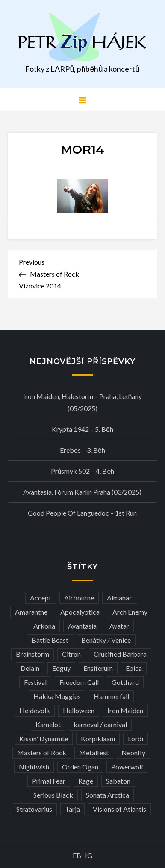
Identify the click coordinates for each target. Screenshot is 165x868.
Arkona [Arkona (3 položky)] (44, 626)
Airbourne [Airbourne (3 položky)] (79, 598)
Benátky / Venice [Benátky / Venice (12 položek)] (106, 640)
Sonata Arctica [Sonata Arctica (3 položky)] (108, 795)
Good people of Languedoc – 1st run (82, 513)
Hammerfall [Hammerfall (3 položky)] (111, 696)
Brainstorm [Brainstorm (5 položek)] (32, 654)
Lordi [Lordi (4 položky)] (136, 738)
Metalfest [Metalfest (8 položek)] (94, 753)
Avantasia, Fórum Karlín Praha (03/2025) (82, 492)
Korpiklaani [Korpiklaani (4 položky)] (98, 738)
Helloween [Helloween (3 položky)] (79, 710)
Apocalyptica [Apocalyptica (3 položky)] (80, 612)
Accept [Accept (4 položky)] (41, 598)
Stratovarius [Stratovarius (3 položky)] (34, 809)
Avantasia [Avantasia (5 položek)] (82, 626)
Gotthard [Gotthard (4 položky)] (125, 682)
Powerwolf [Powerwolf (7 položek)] (127, 767)
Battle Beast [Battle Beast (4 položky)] (50, 640)
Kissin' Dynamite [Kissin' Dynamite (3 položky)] (44, 738)
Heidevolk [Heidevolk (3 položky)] (35, 710)
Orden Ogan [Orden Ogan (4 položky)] (80, 767)
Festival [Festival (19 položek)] (35, 682)
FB (77, 855)
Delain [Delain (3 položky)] (30, 668)
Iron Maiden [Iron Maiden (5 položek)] (125, 710)
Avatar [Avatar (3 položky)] (119, 626)
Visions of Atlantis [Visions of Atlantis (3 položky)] (119, 809)
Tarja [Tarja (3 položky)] (72, 809)
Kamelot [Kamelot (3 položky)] (48, 724)
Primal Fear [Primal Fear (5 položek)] (49, 781)
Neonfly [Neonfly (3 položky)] (133, 753)
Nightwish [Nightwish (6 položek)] (34, 767)
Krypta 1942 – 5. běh (82, 429)
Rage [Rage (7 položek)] (86, 781)
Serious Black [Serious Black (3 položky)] (53, 795)
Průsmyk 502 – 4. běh (83, 471)
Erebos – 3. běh (82, 450)
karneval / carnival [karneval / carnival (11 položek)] (100, 724)
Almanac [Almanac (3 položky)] (120, 598)
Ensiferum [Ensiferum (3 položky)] (98, 668)
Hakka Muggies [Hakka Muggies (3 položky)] (57, 696)
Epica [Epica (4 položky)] (134, 668)
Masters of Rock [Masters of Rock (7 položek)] (42, 753)
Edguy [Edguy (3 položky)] (61, 668)
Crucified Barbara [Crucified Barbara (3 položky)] (120, 654)
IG (89, 855)
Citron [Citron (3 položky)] (71, 654)
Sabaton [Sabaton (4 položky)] (118, 781)
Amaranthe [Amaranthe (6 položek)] (31, 612)
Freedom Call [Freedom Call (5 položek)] (79, 682)
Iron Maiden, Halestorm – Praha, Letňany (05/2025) (83, 402)
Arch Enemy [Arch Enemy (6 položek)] (130, 612)
